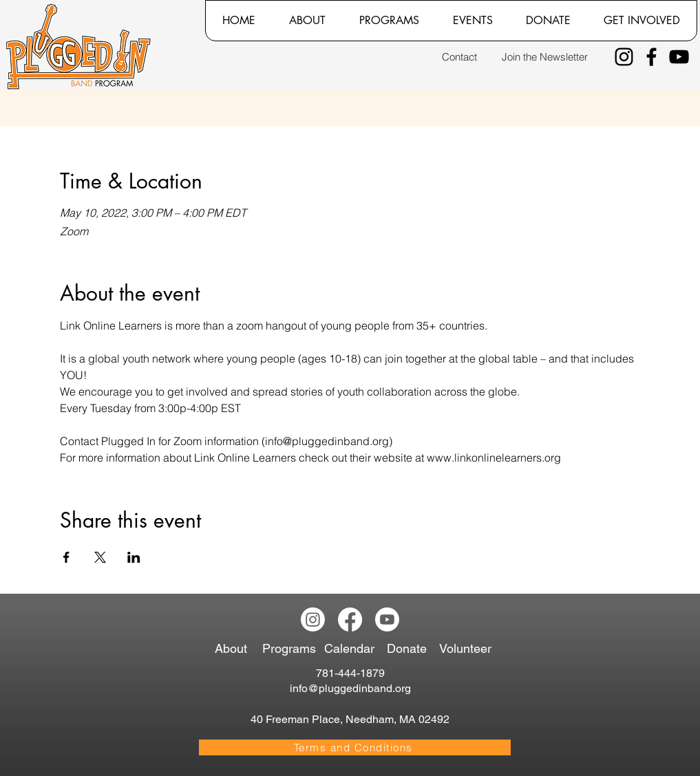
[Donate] (409, 649)
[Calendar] (355, 649)
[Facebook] (651, 57)
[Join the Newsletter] (545, 57)
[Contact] (459, 57)
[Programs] (291, 649)
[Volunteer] (468, 649)
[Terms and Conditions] (355, 747)
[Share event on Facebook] (66, 557)
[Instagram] (624, 57)
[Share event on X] (100, 557)
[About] (235, 649)
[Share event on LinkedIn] (134, 557)
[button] (307, 21)
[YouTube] (679, 57)
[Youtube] (387, 619)
